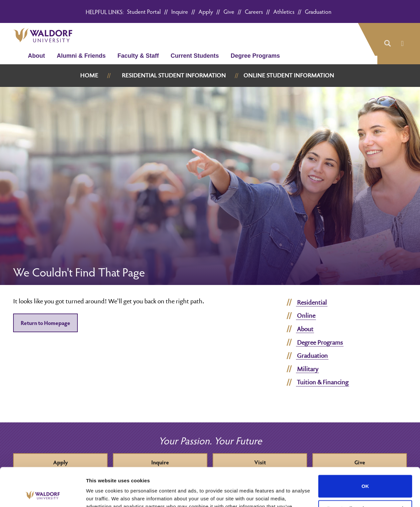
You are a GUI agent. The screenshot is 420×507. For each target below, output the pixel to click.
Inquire (180, 11)
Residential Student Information (174, 75)
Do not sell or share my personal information (365, 473)
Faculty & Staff (138, 56)
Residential (312, 302)
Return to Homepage (45, 323)
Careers (254, 11)
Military (308, 369)
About (36, 56)
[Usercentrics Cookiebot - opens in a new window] (42, 494)
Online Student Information (289, 75)
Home (89, 75)
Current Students (195, 56)
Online (306, 315)
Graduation (318, 11)
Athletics (284, 11)
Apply (206, 11)
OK (365, 448)
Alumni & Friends (81, 56)
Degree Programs (255, 56)
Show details (101, 494)
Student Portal (144, 11)
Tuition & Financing (323, 382)
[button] (387, 44)
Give (229, 11)
